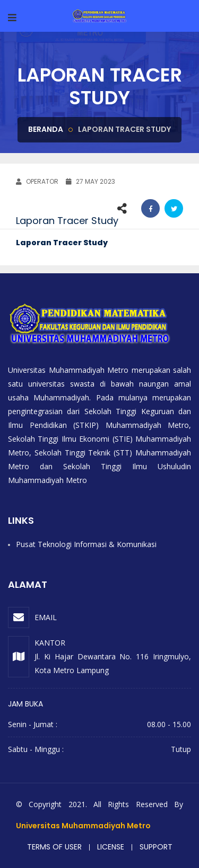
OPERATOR (37, 181)
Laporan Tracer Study (62, 243)
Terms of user (54, 847)
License (111, 847)
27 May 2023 (90, 181)
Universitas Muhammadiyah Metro (83, 826)
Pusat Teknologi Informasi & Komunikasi (86, 544)
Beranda (46, 129)
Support (156, 847)
